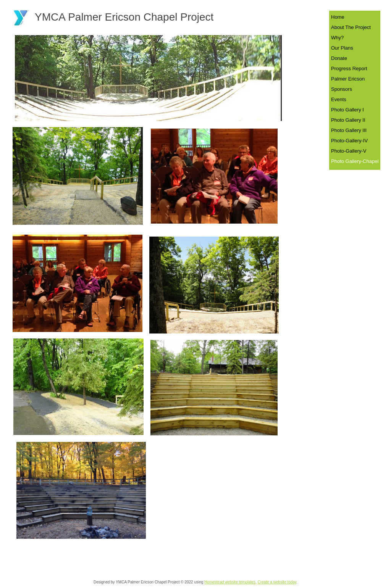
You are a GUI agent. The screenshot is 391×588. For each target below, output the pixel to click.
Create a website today (277, 582)
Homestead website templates (230, 582)
